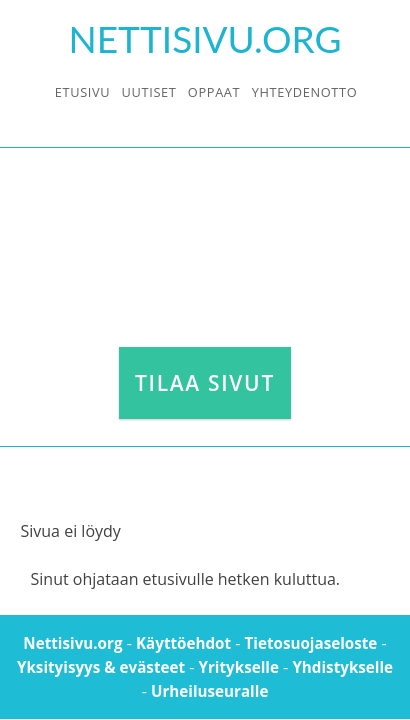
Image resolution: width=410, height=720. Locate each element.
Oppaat (214, 92)
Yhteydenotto (305, 92)
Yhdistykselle (342, 667)
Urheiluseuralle (209, 691)
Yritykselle (238, 667)
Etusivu (83, 92)
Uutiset (149, 92)
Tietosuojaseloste (311, 643)
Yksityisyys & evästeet (101, 667)
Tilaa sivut (205, 383)
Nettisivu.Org (204, 38)
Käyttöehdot (183, 643)
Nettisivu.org (72, 643)
